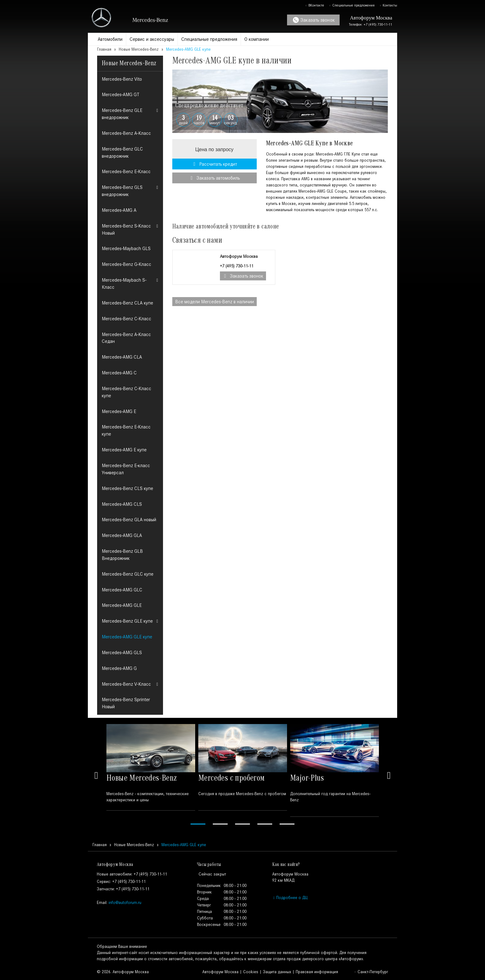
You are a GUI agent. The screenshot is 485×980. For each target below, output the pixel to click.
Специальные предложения (352, 5)
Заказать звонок (314, 20)
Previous (96, 775)
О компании (257, 39)
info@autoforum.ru (125, 903)
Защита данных (277, 972)
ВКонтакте (314, 5)
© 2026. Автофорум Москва (123, 972)
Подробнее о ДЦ (290, 898)
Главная (104, 49)
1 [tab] (198, 824)
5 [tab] (287, 824)
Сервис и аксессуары (152, 39)
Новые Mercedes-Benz (139, 49)
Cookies (251, 972)
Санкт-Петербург (371, 972)
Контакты (388, 5)
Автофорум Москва (220, 972)
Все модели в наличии (215, 302)
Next (389, 775)
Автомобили (110, 39)
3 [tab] (242, 824)
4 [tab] (265, 824)
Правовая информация (317, 972)
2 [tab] (220, 824)
